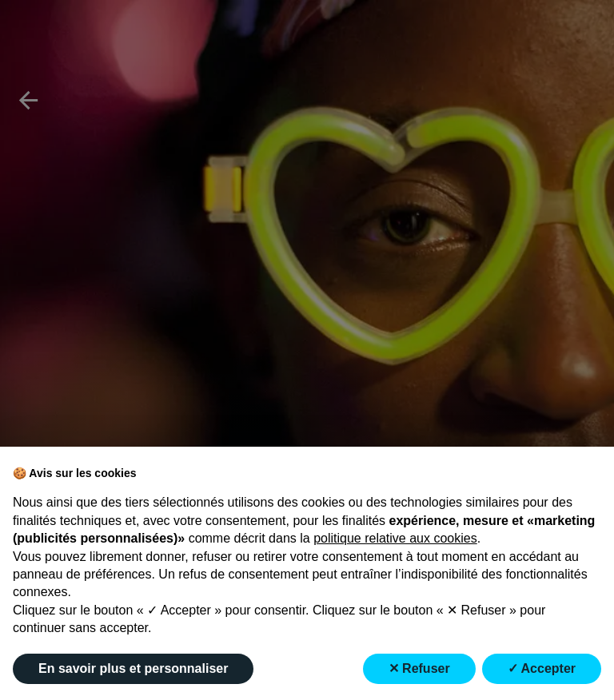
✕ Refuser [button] (419, 668)
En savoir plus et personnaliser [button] (133, 668)
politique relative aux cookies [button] (395, 538)
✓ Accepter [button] (542, 668)
